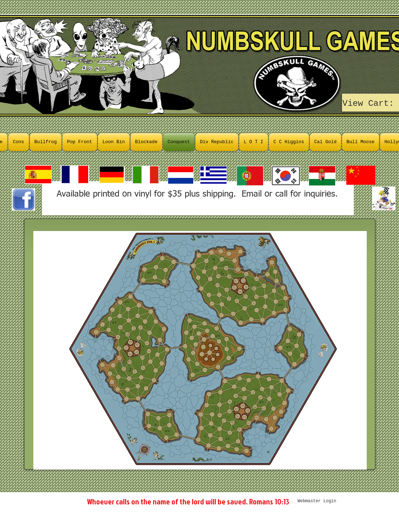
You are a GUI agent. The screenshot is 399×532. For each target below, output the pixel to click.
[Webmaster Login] (317, 501)
